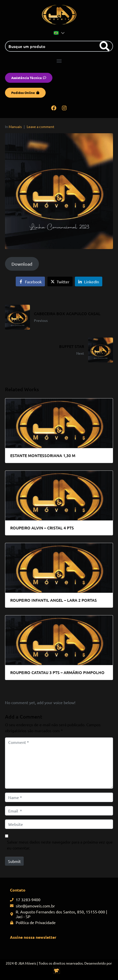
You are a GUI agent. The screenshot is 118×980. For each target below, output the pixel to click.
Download (22, 264)
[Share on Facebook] (30, 281)
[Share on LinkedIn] (89, 281)
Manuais (15, 127)
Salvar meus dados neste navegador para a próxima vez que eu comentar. (60, 845)
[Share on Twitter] (60, 281)
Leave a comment (41, 127)
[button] (59, 61)
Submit (14, 861)
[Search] (105, 46)
